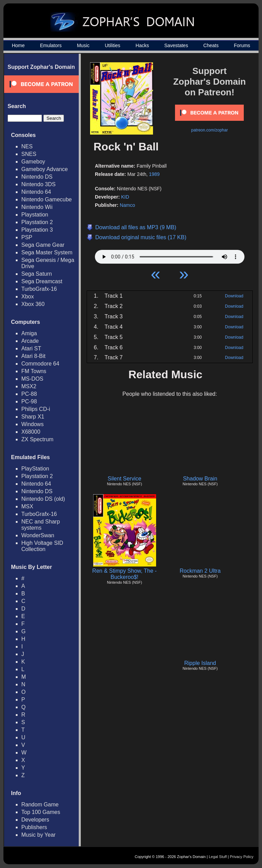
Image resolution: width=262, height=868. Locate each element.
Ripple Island (200, 663)
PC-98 (29, 401)
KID (125, 197)
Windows (32, 424)
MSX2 (29, 386)
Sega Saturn (37, 274)
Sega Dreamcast (42, 281)
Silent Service (124, 479)
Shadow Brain (200, 479)
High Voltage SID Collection (42, 546)
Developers (35, 820)
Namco (127, 205)
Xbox (28, 297)
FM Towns (34, 371)
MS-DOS (32, 379)
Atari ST (31, 348)
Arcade (30, 341)
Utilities (113, 45)
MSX (27, 506)
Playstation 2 (37, 222)
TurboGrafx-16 (39, 289)
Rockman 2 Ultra (200, 571)
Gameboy (33, 162)
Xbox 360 (33, 304)
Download (234, 296)
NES (27, 146)
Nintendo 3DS (39, 184)
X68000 (31, 432)
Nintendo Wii (37, 207)
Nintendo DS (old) (43, 499)
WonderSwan (38, 535)
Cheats (211, 45)
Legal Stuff (218, 857)
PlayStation (35, 469)
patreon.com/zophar (210, 130)
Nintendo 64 (36, 192)
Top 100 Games (41, 812)
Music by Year (39, 835)
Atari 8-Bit (33, 356)
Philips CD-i (36, 409)
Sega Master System (47, 252)
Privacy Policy (242, 857)
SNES (29, 154)
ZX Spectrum (37, 439)
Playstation (35, 215)
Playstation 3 (37, 230)
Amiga (29, 333)
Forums (242, 45)
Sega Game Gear (43, 245)
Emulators (51, 45)
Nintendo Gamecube (47, 199)
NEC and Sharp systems (41, 525)
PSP (27, 237)
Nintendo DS (37, 177)
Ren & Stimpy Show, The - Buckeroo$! (124, 574)
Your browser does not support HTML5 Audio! (170, 255)
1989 (154, 174)
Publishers (34, 827)
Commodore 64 (40, 364)
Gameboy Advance (45, 169)
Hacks (142, 45)
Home (18, 45)
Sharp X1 (33, 417)
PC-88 (29, 394)
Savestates (176, 45)
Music (83, 45)
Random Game (40, 805)
